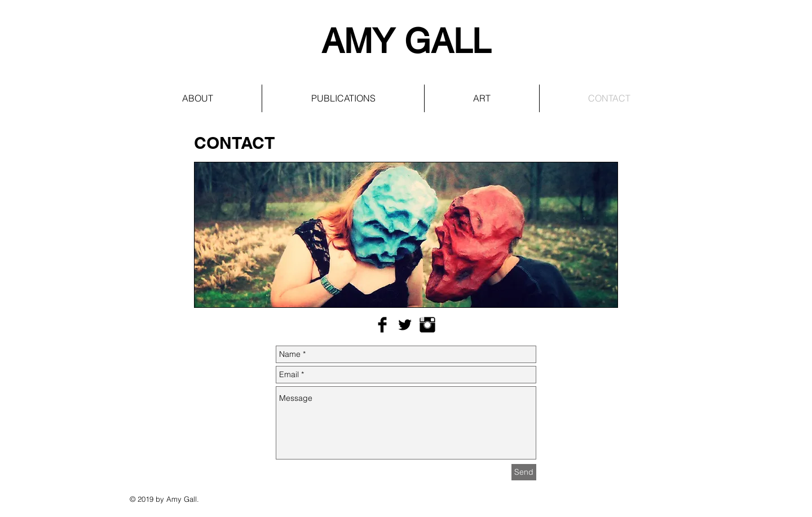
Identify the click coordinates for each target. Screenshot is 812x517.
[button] (343, 98)
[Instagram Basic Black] (427, 325)
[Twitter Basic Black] (405, 325)
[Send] (524, 472)
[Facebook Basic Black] (382, 325)
